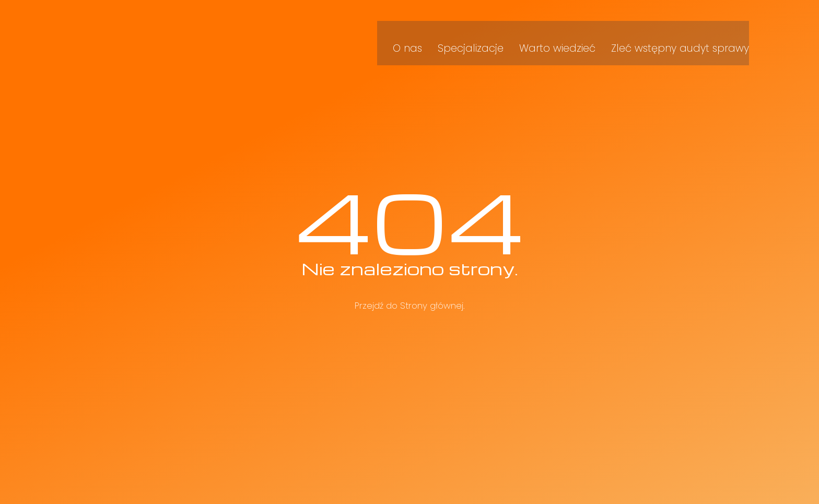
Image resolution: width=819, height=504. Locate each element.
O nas (437, 36)
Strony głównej (432, 306)
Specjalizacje (495, 36)
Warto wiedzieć (575, 36)
